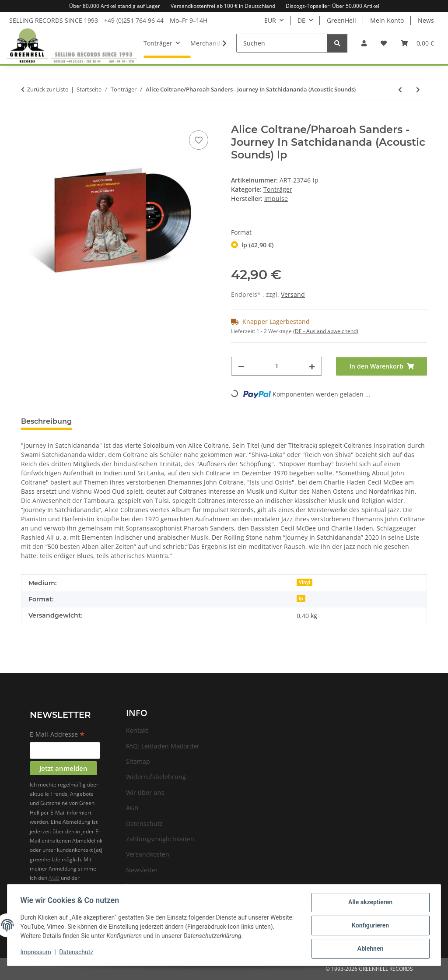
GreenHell (341, 20)
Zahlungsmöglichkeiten (160, 839)
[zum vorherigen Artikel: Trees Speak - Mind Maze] (400, 90)
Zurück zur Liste (48, 89)
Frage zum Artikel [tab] (118, 421)
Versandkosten (148, 854)
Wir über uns (145, 792)
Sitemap (138, 761)
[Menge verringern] (241, 366)
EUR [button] (270, 20)
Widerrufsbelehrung (156, 777)
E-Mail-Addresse (57, 735)
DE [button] (301, 20)
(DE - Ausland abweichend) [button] (326, 331)
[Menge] (276, 366)
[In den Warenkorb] (28, 119)
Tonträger (278, 189)
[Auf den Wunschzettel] (199, 140)
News (426, 20)
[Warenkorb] (417, 43)
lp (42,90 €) (257, 245)
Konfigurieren (369, 926)
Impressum (37, 953)
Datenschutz (77, 953)
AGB (54, 878)
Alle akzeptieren (369, 903)
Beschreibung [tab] (46, 421)
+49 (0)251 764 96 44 (134, 20)
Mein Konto (387, 20)
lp (301, 598)
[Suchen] (282, 43)
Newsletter (142, 870)
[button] (364, 43)
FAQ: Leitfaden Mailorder (163, 746)
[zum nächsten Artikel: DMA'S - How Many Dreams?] (418, 90)
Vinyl (304, 582)
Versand (293, 294)
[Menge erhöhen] (312, 366)
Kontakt (137, 730)
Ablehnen (369, 949)
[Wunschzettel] (384, 43)
